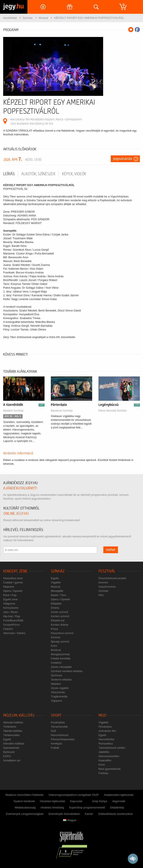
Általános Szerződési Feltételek (24, 795)
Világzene (9, 604)
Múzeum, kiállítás (19, 715)
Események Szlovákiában (64, 814)
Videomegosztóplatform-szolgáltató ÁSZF (74, 795)
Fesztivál (107, 571)
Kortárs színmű (60, 616)
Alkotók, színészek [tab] (38, 174)
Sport (56, 715)
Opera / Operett (13, 591)
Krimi (54, 646)
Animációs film (107, 731)
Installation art (12, 760)
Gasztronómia (107, 587)
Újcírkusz (56, 675)
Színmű (55, 637)
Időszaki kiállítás (13, 722)
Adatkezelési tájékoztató (119, 795)
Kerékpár (56, 744)
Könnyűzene (11, 608)
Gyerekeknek (11, 748)
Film (101, 595)
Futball (55, 748)
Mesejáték (57, 591)
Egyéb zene (10, 599)
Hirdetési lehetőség (52, 808)
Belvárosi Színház (62, 411)
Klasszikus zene (13, 578)
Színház (58, 571)
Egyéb (55, 578)
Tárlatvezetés (11, 735)
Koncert (103, 582)
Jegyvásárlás (123, 159)
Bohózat (56, 650)
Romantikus (106, 744)
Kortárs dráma (59, 625)
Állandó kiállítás (13, 731)
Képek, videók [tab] (74, 174)
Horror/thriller (107, 739)
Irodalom (56, 663)
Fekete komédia (61, 658)
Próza (54, 629)
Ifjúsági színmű (60, 642)
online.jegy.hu (16, 514)
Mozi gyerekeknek (110, 769)
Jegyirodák (119, 801)
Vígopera (56, 701)
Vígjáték (56, 582)
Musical (55, 587)
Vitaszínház (58, 692)
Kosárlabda (58, 722)
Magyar (70, 820)
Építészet (9, 752)
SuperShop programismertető (87, 808)
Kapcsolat (76, 801)
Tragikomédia (59, 696)
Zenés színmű (59, 612)
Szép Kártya (100, 801)
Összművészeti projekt (112, 578)
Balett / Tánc (59, 595)
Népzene (9, 587)
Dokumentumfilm (109, 756)
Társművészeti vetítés (112, 748)
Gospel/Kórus (11, 625)
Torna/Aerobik (59, 727)
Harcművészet (60, 735)
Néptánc (56, 684)
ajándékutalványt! (20, 488)
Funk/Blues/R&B (13, 620)
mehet (111, 550)
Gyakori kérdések (24, 801)
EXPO (7, 756)
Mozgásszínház (60, 654)
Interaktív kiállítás (14, 744)
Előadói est (58, 620)
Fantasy (103, 773)
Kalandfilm (105, 760)
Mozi (102, 715)
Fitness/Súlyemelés (63, 739)
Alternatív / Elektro (14, 633)
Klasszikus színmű (62, 633)
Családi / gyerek (13, 582)
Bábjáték (56, 604)
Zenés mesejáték (61, 667)
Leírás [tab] (9, 174)
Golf (53, 731)
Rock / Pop (10, 595)
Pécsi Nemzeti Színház (113, 411)
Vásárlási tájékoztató (53, 801)
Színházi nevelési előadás (67, 671)
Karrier (89, 814)
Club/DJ (8, 629)
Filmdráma (105, 727)
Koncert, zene (15, 571)
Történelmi (10, 727)
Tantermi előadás (61, 680)
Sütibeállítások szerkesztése (115, 814)
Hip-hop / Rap (12, 616)
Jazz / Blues (11, 612)
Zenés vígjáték (60, 688)
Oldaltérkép (117, 808)
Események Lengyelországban (25, 814)
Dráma (55, 608)
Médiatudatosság (25, 808)
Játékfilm (104, 752)
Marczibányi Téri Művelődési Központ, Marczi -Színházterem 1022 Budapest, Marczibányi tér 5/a (46, 122)
